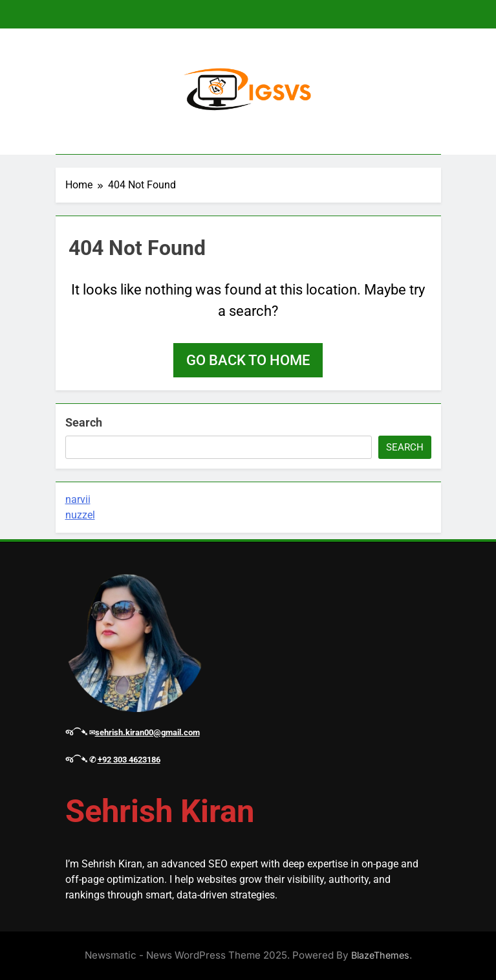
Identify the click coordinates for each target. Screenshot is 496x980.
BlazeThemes (380, 955)
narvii (78, 499)
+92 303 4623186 (129, 760)
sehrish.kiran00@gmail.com (147, 732)
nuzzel (80, 515)
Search (84, 422)
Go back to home (248, 360)
